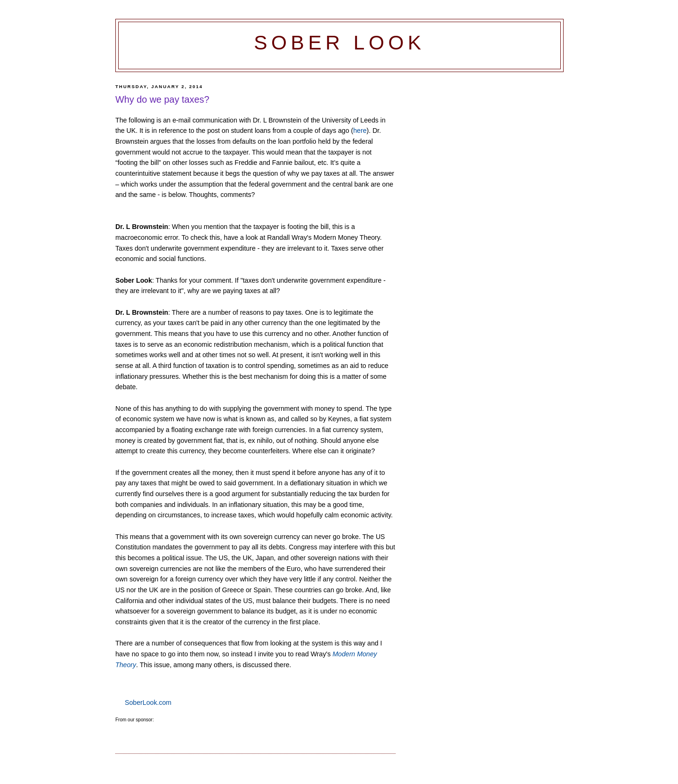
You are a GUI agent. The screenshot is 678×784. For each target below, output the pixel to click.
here (360, 131)
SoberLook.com (148, 702)
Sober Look (339, 43)
